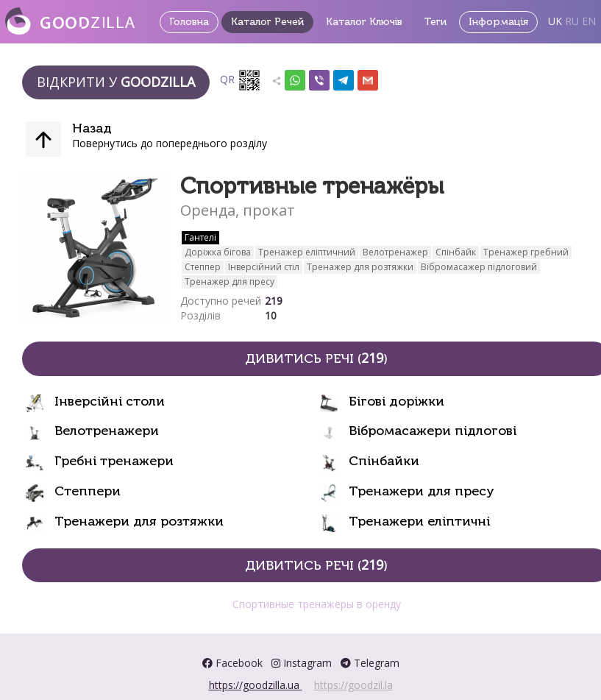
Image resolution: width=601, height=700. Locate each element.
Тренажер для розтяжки (360, 267)
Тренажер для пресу (230, 282)
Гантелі (200, 237)
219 (274, 301)
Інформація (498, 22)
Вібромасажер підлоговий (479, 267)
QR (241, 80)
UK (555, 21)
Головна (189, 22)
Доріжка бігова (218, 252)
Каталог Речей (267, 22)
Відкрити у (116, 82)
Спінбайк (456, 252)
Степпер (203, 267)
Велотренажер (395, 252)
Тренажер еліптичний (307, 252)
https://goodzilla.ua (256, 685)
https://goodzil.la (353, 685)
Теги (435, 22)
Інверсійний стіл (264, 267)
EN (589, 21)
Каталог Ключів (364, 22)
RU (572, 21)
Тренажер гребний (526, 252)
